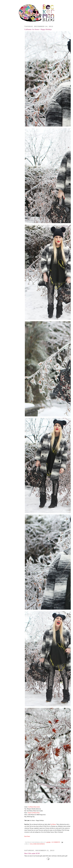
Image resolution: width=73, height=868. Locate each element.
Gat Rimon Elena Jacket (34, 807)
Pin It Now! (27, 836)
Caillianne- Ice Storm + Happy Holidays (38, 29)
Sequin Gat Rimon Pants (34, 813)
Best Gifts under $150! (32, 853)
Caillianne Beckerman (37, 844)
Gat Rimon (53, 824)
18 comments (56, 842)
